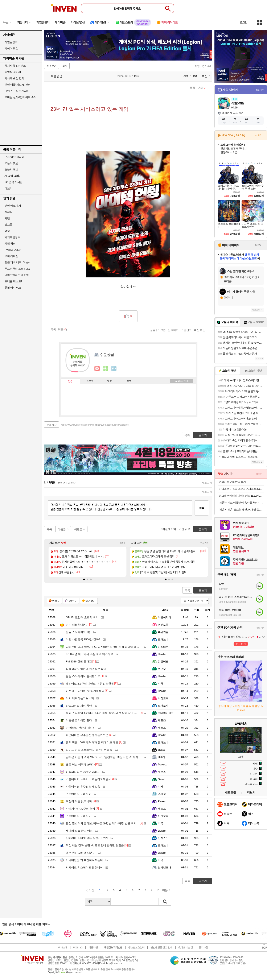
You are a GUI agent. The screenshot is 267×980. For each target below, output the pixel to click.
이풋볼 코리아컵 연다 (79, 720)
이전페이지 (169, 529)
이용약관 (93, 947)
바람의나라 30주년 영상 (80, 809)
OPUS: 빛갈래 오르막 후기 (82, 617)
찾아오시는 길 (185, 947)
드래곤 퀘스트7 (13, 281)
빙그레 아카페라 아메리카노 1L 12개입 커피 (241, 496)
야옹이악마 (164, 617)
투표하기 (241, 644)
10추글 (73, 601)
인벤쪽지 (97, 369)
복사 (65, 66)
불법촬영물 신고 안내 (161, 947)
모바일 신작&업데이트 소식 (20, 97)
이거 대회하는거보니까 (80, 698)
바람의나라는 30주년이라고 (83, 772)
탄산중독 (163, 816)
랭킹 (110, 381)
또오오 (162, 669)
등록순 (61, 483)
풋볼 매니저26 (13, 288)
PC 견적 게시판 (13, 182)
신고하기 (173, 330)
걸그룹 (8, 225)
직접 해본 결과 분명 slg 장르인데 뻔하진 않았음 (95, 845)
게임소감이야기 (204, 66)
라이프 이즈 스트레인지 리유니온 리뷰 (89, 750)
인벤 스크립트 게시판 (17, 91)
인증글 (56, 601)
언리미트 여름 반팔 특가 (232, 482)
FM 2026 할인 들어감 (79, 661)
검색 (165, 902)
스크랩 (162, 330)
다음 (165, 890)
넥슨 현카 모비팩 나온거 (81, 853)
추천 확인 (200, 330)
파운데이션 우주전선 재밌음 (83, 787)
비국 (161, 684)
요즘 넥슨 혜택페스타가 (80, 764)
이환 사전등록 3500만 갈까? (83, 639)
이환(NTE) (237, 103)
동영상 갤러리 (13, 72)
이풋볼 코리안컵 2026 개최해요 (85, 691)
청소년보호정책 (136, 947)
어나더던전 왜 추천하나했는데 (84, 860)
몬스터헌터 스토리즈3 (17, 269)
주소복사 (52, 425)
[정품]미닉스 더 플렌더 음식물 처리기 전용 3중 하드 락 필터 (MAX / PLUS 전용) (241, 503)
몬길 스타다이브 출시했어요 (83, 676)
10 (158, 890)
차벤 (7, 218)
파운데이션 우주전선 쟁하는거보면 (87, 735)
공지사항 (203, 947)
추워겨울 (163, 632)
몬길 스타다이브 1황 (78, 632)
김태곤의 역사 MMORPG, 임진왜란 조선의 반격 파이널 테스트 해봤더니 (110, 647)
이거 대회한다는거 (77, 625)
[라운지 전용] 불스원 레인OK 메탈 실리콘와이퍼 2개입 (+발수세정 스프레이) (241, 510)
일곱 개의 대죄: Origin (17, 262)
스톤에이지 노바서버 (79, 794)
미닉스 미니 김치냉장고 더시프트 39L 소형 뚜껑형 (241, 489)
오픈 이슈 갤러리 (14, 157)
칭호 (129, 381)
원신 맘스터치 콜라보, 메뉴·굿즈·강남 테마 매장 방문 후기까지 (104, 823)
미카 (161, 787)
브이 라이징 (11, 256)
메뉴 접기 (181, 381)
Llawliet (162, 654)
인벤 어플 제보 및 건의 (18, 85)
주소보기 (52, 66)
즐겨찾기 (90, 601)
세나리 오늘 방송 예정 (79, 831)
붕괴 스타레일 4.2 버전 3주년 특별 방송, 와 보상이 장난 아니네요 (105, 713)
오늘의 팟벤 (11, 169)
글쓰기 (203, 590)
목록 (192, 88)
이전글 (78, 529)
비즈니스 (78, 947)
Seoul (161, 779)
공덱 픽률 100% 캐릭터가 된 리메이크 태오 (92, 742)
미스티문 (163, 647)
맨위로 (186, 529)
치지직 (8, 212)
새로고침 (207, 483)
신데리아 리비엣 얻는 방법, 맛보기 (87, 838)
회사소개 (63, 947)
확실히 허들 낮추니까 (79, 801)
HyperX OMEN (13, 250)
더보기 (114, 369)
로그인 (244, 22)
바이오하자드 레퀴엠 (17, 275)
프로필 (90, 381)
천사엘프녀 (164, 867)
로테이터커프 (166, 713)
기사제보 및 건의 (14, 78)
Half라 (161, 757)
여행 (7, 231)
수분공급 (54, 76)
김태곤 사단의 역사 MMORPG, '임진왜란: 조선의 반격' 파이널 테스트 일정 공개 (114, 757)
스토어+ (259, 135)
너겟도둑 (163, 625)
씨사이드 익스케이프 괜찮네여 (84, 867)
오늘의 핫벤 (11, 163)
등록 (202, 508)
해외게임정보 (12, 237)
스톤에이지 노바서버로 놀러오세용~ (88, 779)
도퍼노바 (163, 639)
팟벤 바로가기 (13, 206)
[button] (84, 579)
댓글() (202, 88)
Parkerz (162, 764)
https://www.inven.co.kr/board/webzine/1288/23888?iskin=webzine (95, 425)
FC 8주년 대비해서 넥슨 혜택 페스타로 (89, 654)
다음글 (62, 529)
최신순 (72, 483)
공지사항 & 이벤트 (15, 66)
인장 (70, 381)
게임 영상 (10, 243)
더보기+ (123, 543)
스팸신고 (186, 330)
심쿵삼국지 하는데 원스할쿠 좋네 (86, 669)
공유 (153, 330)
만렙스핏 (163, 838)
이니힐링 (106, 369)
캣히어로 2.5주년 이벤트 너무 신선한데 (90, 684)
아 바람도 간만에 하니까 (81, 728)
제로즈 (162, 720)
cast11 (162, 750)
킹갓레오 (163, 661)
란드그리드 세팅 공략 (79, 706)
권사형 (162, 794)
